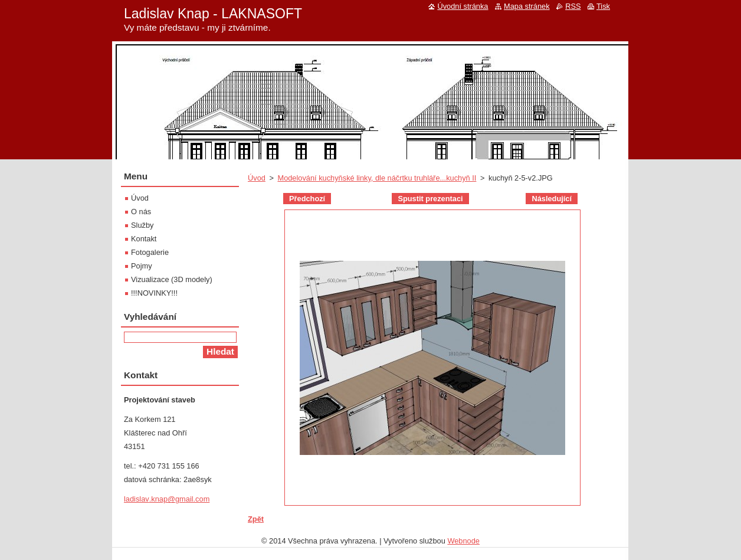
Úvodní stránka (463, 6)
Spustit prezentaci (430, 199)
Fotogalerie (150, 252)
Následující (552, 199)
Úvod (257, 178)
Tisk (603, 6)
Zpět (256, 519)
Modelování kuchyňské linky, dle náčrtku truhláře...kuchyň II (377, 178)
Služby (142, 225)
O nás (141, 212)
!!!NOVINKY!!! (154, 293)
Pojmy (142, 266)
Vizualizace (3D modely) (172, 279)
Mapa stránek (527, 6)
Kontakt (144, 239)
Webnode (463, 541)
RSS (573, 6)
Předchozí (307, 199)
